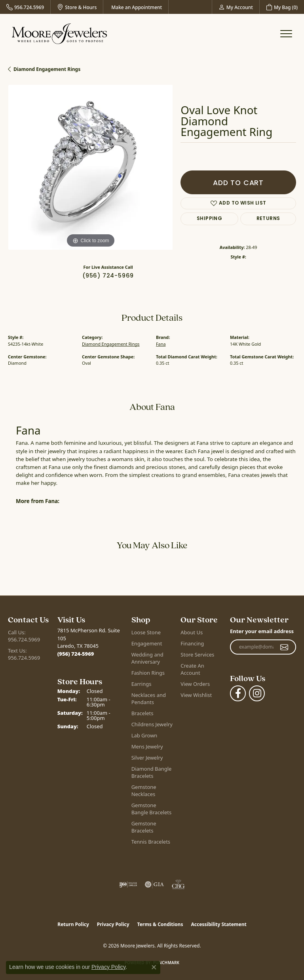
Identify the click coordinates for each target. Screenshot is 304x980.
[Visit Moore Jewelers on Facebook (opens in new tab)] (238, 693)
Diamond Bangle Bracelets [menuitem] (152, 772)
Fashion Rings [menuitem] (148, 673)
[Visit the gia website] (154, 884)
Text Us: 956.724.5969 (24, 654)
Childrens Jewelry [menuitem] (152, 724)
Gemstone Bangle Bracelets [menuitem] (152, 809)
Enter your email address (262, 631)
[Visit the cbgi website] (179, 884)
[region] (90, 167)
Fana (161, 344)
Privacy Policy (113, 924)
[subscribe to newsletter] (284, 647)
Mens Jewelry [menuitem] (147, 746)
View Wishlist (196, 695)
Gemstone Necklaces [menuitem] (144, 791)
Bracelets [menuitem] (142, 713)
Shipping (209, 219)
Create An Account (192, 669)
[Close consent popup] (154, 967)
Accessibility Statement (218, 924)
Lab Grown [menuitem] (144, 735)
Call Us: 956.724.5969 (24, 636)
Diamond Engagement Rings (47, 69)
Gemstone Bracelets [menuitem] (144, 827)
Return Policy (73, 924)
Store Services (197, 655)
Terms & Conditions (160, 924)
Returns (268, 219)
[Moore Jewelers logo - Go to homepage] (59, 34)
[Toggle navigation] (286, 34)
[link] (25, 7)
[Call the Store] (76, 654)
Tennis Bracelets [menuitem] (151, 842)
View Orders (195, 684)
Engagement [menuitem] (147, 643)
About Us (192, 632)
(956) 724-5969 (108, 276)
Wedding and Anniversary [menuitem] (147, 658)
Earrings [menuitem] (142, 684)
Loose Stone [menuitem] (146, 632)
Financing (192, 643)
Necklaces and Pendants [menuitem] (149, 699)
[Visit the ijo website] (128, 884)
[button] (236, 7)
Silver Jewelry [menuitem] (147, 758)
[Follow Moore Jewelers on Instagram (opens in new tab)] (257, 693)
